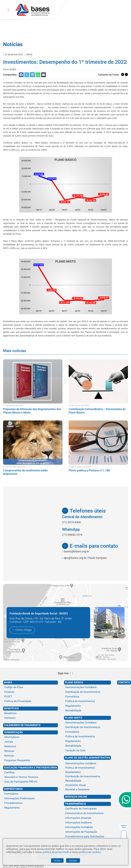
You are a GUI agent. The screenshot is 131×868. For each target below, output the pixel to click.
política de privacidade (56, 852)
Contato (124, 682)
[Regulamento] (30, 808)
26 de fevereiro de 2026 (80, 467)
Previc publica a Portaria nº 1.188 (89, 470)
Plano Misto (74, 718)
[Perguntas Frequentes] (30, 760)
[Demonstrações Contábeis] (87, 687)
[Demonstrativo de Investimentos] (87, 813)
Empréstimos (13, 789)
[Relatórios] (30, 746)
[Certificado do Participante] (87, 809)
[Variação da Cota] (87, 751)
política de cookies (90, 852)
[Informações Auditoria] (87, 823)
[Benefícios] (30, 713)
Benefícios (11, 708)
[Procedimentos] (30, 803)
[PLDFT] (30, 697)
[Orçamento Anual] (87, 785)
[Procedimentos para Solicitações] (87, 837)
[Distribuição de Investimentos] (87, 692)
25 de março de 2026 (79, 405)
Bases (8, 682)
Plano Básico (74, 682)
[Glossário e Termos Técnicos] (30, 777)
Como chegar (24, 630)
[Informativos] (30, 737)
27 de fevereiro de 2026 (14, 467)
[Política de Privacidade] (30, 701)
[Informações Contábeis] (87, 827)
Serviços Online (76, 797)
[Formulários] (30, 794)
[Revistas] (30, 751)
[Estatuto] (30, 692)
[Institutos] (30, 718)
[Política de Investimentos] (87, 701)
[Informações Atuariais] (87, 818)
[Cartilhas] (30, 772)
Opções (73, 860)
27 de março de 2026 (13, 405)
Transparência (75, 804)
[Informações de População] (87, 832)
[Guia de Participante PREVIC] (30, 782)
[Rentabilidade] (87, 711)
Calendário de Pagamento (22, 725)
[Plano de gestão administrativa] (87, 761)
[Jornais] (30, 742)
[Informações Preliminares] (30, 798)
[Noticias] (30, 756)
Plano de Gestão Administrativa (87, 758)
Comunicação (13, 732)
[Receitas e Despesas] (87, 790)
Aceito (57, 860)
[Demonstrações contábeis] (87, 764)
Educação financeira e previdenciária (30, 768)
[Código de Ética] (30, 687)
